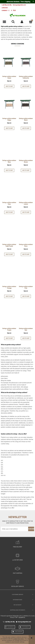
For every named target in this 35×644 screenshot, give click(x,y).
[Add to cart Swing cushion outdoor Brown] (26, 170)
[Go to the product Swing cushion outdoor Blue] (9, 146)
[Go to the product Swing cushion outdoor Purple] (9, 314)
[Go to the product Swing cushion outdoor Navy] (26, 230)
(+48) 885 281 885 (7, 5)
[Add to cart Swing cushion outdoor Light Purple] (9, 254)
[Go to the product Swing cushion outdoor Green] (9, 62)
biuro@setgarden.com (19, 5)
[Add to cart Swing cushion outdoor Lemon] (26, 212)
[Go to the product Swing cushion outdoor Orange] (9, 272)
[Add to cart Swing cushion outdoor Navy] (26, 254)
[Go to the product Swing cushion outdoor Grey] (9, 188)
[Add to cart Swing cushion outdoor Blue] (9, 170)
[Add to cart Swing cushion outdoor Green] (9, 86)
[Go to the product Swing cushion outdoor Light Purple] (9, 230)
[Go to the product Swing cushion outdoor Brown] (26, 146)
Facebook (10, 627)
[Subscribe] (31, 529)
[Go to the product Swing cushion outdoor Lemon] (26, 188)
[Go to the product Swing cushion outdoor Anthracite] (26, 62)
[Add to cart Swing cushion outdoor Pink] (26, 296)
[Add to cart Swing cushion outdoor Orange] (9, 296)
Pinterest (25, 627)
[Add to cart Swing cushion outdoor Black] (26, 128)
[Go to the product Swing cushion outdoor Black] (26, 104)
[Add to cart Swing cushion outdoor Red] (26, 338)
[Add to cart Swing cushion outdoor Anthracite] (26, 86)
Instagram (18, 632)
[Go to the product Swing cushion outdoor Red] (26, 314)
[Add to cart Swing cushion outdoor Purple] (9, 338)
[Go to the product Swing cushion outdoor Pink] (26, 272)
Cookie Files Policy (19, 639)
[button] (4, 22)
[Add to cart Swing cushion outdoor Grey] (9, 212)
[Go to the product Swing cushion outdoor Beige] (9, 104)
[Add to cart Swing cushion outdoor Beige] (9, 128)
